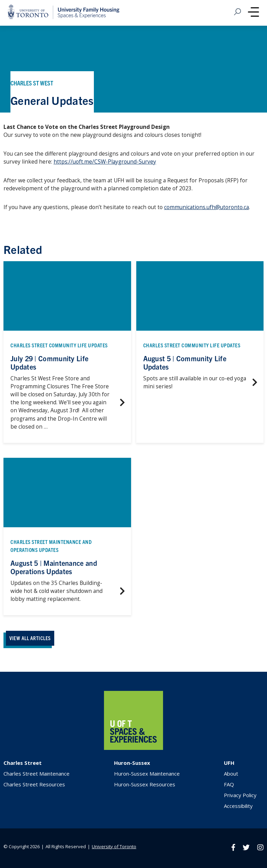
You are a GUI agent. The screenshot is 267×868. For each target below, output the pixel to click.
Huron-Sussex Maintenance (147, 774)
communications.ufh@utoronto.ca (207, 207)
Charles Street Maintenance (37, 774)
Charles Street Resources (34, 784)
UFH (229, 763)
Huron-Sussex (132, 763)
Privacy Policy (240, 795)
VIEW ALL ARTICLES (30, 638)
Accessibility (238, 806)
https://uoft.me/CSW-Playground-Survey (105, 162)
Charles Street (23, 763)
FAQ (229, 784)
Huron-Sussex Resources (145, 784)
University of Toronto (114, 846)
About (231, 774)
